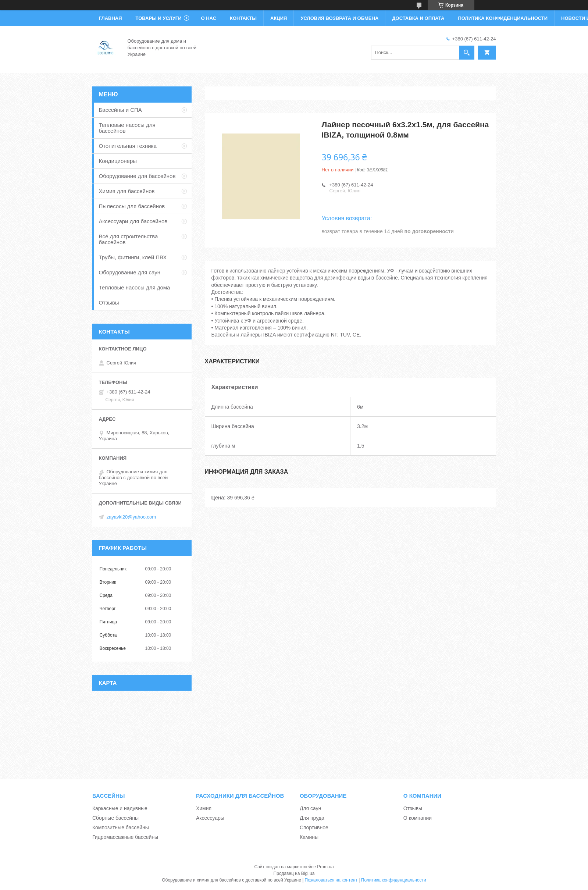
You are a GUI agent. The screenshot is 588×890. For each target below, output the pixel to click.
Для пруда (312, 818)
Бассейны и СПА (120, 110)
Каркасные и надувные (120, 808)
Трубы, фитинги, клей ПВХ (133, 257)
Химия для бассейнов (127, 191)
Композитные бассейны (121, 827)
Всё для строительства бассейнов (129, 239)
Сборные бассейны (115, 818)
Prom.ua (325, 867)
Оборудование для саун (130, 272)
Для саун (310, 808)
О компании (418, 818)
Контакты (243, 18)
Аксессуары (210, 818)
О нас (209, 18)
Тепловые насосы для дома (135, 287)
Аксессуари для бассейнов (133, 221)
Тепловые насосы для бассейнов (127, 128)
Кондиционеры (118, 161)
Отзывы (109, 302)
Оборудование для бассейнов (137, 176)
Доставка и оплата (418, 18)
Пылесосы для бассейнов (132, 206)
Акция (279, 18)
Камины (309, 837)
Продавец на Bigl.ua (294, 873)
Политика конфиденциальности (503, 18)
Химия (204, 808)
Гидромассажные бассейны (125, 837)
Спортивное (314, 827)
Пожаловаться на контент (331, 880)
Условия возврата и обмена (339, 18)
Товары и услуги (159, 18)
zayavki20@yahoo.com (131, 517)
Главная (111, 18)
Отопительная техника (128, 146)
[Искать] (467, 53)
